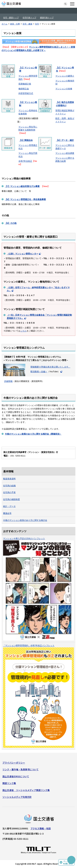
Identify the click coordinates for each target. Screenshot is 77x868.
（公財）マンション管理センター (23, 254)
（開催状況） (33, 434)
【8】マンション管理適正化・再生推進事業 (25, 199)
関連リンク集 (9, 783)
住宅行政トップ (29, 18)
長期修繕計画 (25, 84)
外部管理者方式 (26, 93)
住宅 (37, 24)
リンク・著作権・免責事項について (21, 769)
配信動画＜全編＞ (39, 372)
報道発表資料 (9, 479)
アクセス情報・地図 (41, 828)
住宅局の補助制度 (11, 499)
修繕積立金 (24, 89)
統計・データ (9, 506)
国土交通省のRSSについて (16, 776)
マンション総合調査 (65, 153)
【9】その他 (11, 223)
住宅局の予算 (9, 492)
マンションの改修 (64, 89)
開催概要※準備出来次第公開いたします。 (50, 367)
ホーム (5, 24)
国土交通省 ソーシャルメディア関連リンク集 (26, 790)
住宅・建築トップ (11, 18)
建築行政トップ (47, 18)
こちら (23, 331)
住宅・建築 (27, 24)
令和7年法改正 (25, 161)
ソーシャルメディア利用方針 (17, 797)
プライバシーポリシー (14, 763)
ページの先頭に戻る (68, 862)
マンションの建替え (65, 76)
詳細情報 (8, 381)
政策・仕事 (15, 24)
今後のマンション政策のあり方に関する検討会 (25, 520)
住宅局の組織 (9, 486)
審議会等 (7, 513)
